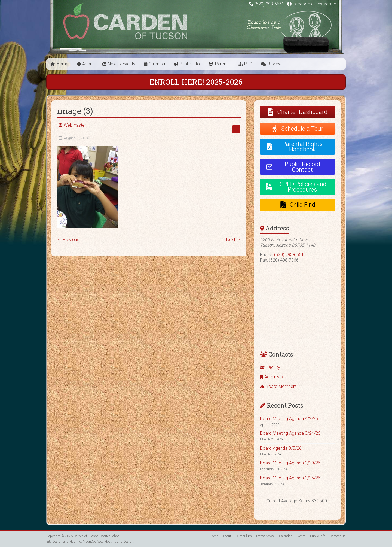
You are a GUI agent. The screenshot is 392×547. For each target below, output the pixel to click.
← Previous (68, 240)
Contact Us (338, 536)
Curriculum (244, 536)
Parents (222, 64)
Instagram (326, 4)
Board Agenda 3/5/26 (281, 448)
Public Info (190, 64)
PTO (248, 64)
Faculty (273, 367)
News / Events (122, 64)
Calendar (157, 64)
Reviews (276, 64)
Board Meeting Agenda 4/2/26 (289, 419)
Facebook (300, 4)
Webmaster (75, 125)
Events (301, 536)
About (88, 64)
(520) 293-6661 (269, 4)
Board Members (281, 386)
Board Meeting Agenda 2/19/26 (290, 463)
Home (62, 64)
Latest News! (265, 536)
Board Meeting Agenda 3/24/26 (290, 433)
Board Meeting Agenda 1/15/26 (290, 478)
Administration (278, 377)
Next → (233, 240)
